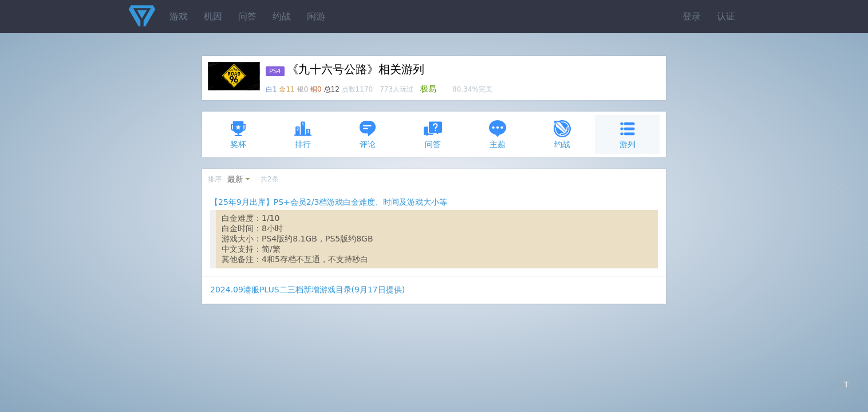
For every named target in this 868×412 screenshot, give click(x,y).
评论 (368, 134)
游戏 (179, 16)
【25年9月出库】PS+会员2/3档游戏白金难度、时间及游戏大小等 (329, 202)
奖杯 (238, 134)
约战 (282, 16)
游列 (628, 134)
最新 (235, 179)
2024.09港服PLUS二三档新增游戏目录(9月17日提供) (307, 290)
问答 (247, 16)
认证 (726, 16)
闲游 (316, 16)
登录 (692, 16)
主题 (498, 134)
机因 (213, 16)
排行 (303, 134)
